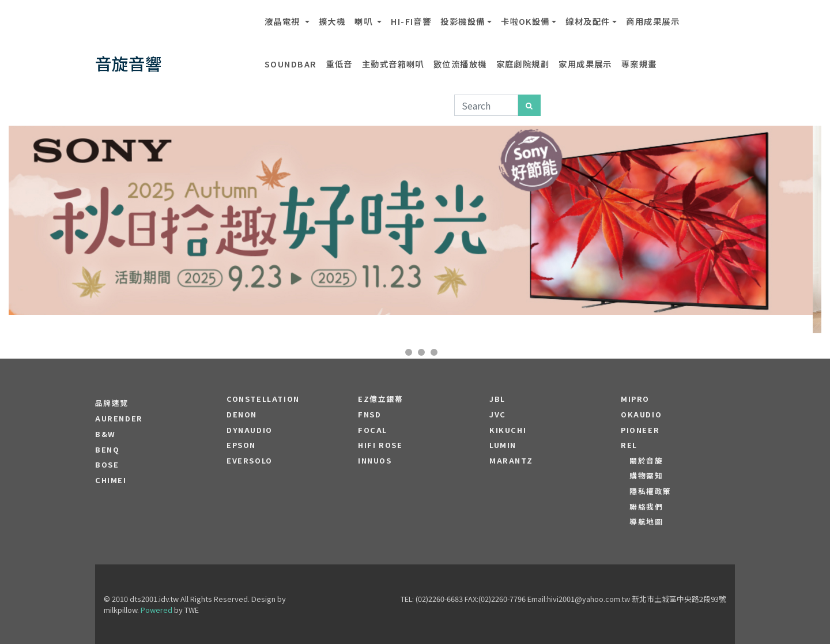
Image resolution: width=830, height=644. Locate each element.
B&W (105, 434)
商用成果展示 (653, 21)
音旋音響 (129, 63)
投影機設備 (463, 21)
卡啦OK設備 (525, 21)
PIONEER (640, 430)
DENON (242, 415)
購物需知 (646, 476)
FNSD (369, 415)
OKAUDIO (641, 415)
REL (629, 445)
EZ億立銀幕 (381, 399)
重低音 (339, 64)
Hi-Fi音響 (411, 21)
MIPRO (635, 399)
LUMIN (503, 445)
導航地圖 (646, 522)
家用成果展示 (585, 64)
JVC (498, 415)
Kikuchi (508, 430)
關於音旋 (646, 461)
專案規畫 (639, 64)
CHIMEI (111, 480)
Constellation (263, 399)
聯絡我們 (646, 507)
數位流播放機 (460, 64)
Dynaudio (250, 430)
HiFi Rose (380, 445)
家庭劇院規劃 (523, 64)
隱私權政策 (650, 491)
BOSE (107, 465)
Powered (156, 610)
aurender (119, 419)
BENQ (107, 450)
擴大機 (332, 21)
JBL (497, 399)
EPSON (241, 445)
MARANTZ (511, 461)
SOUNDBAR (291, 64)
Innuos (375, 461)
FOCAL (373, 430)
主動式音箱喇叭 (393, 64)
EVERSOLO (250, 461)
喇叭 (365, 21)
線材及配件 (588, 21)
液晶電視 (284, 21)
